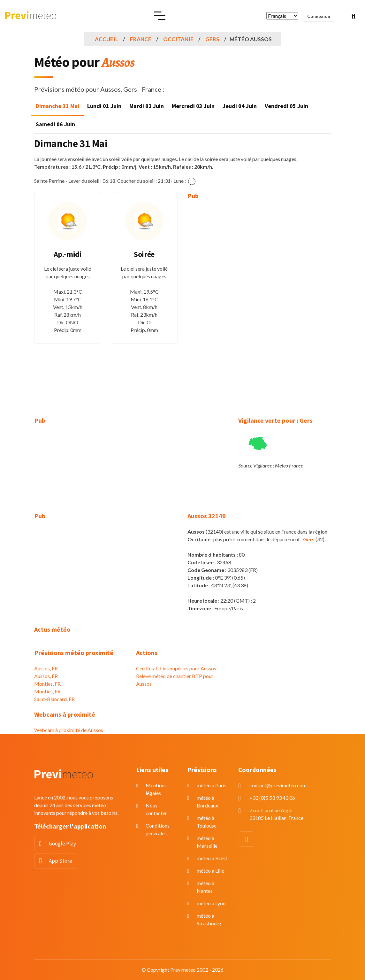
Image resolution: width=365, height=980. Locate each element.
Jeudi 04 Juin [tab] (240, 106)
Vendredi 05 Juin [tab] (286, 106)
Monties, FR (47, 684)
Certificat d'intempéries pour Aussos (176, 668)
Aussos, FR (46, 668)
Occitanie (178, 39)
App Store (61, 861)
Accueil (106, 39)
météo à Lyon (211, 903)
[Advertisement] (221, 304)
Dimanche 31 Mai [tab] (57, 106)
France (141, 39)
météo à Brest (212, 858)
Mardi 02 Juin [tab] (147, 106)
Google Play (62, 844)
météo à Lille (210, 871)
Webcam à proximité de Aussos (69, 730)
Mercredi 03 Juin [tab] (193, 106)
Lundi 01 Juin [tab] (104, 106)
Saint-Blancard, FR (54, 699)
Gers (212, 39)
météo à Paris (212, 785)
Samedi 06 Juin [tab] (55, 124)
